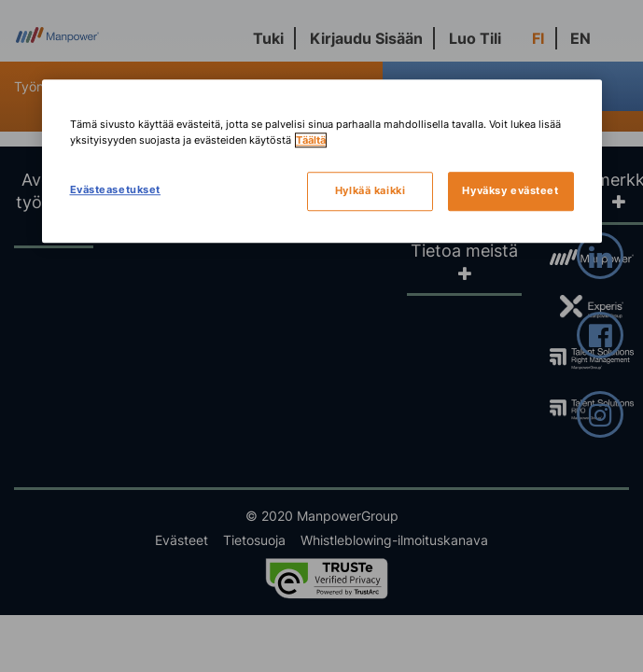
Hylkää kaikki (370, 190)
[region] (322, 161)
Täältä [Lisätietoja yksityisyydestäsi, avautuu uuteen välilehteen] (311, 140)
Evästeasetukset (116, 189)
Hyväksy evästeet (510, 190)
